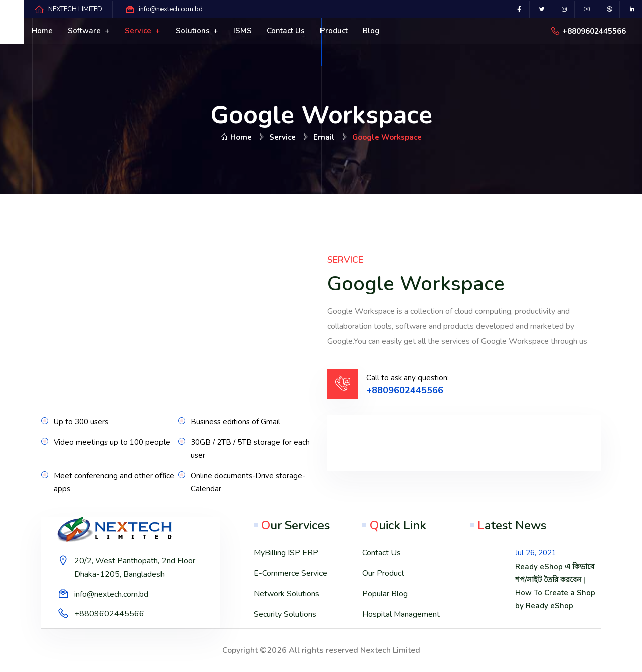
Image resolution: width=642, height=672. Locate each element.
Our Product (383, 573)
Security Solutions (285, 614)
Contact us (286, 31)
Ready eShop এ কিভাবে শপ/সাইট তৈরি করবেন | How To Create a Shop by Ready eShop (555, 586)
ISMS (243, 31)
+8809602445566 (594, 31)
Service (139, 31)
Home (42, 31)
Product (334, 31)
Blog (371, 31)
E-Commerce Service (290, 573)
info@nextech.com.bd (171, 9)
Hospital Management (401, 614)
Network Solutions (287, 594)
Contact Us (381, 553)
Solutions (194, 31)
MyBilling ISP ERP (286, 553)
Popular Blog (385, 594)
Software (85, 31)
